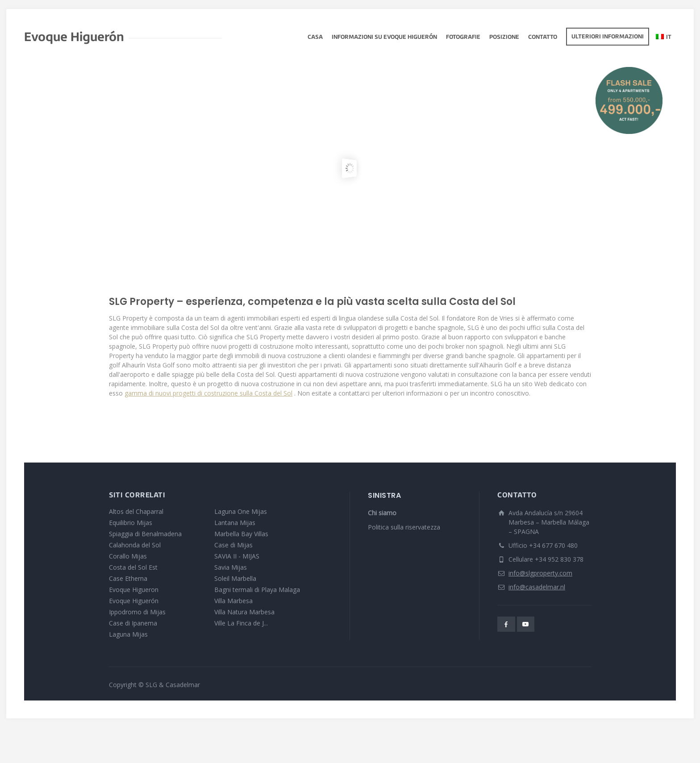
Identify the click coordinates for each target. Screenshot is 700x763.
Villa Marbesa (233, 601)
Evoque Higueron (134, 590)
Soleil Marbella (235, 578)
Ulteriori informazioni (608, 37)
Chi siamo (382, 513)
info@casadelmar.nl (537, 587)
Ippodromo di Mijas (137, 612)
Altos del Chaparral (136, 511)
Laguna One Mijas (241, 511)
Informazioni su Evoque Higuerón (384, 38)
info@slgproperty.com (540, 573)
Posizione (504, 38)
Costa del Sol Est (133, 567)
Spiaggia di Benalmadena (145, 534)
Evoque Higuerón (134, 601)
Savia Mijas (231, 567)
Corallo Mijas (128, 556)
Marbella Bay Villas (241, 534)
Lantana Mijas (235, 523)
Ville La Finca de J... (241, 623)
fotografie (463, 38)
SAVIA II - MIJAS (237, 556)
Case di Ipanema (133, 623)
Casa (315, 38)
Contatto (543, 38)
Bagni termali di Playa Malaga (257, 590)
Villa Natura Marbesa (244, 612)
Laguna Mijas (128, 634)
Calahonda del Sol (135, 545)
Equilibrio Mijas (131, 523)
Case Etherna (128, 578)
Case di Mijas (233, 545)
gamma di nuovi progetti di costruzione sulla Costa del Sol (208, 393)
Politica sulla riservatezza (404, 527)
